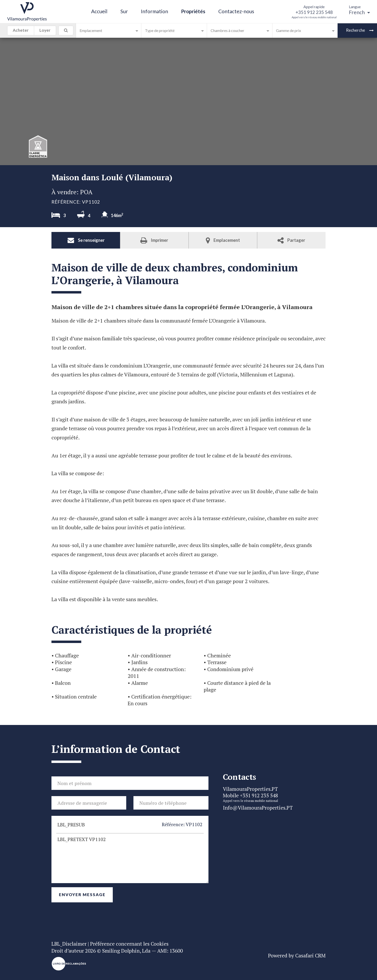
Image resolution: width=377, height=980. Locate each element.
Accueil (99, 11)
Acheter (21, 31)
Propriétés (193, 11)
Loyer (45, 31)
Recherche (360, 30)
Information (154, 11)
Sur (124, 11)
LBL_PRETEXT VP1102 (130, 858)
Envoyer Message (82, 895)
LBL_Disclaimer (69, 944)
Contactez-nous (236, 11)
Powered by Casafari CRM (297, 955)
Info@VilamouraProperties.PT (258, 808)
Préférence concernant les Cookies (129, 944)
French (359, 12)
